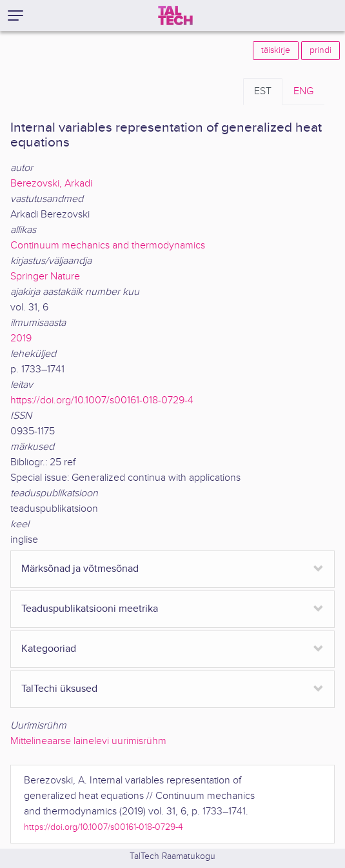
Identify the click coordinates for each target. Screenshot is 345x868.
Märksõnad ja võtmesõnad (80, 569)
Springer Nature (45, 277)
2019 (21, 338)
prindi (320, 50)
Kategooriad (49, 649)
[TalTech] (175, 15)
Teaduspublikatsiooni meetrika (90, 609)
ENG (303, 91)
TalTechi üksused (59, 689)
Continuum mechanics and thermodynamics (108, 246)
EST (263, 91)
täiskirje (276, 50)
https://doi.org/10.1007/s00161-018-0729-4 (102, 400)
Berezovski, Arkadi (51, 184)
